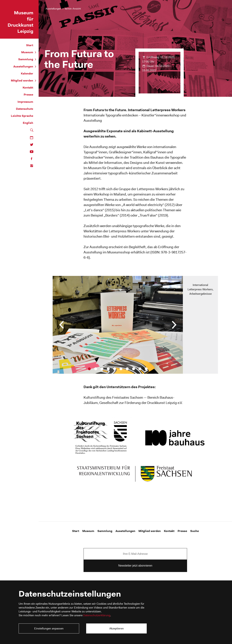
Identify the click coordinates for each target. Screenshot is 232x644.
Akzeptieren (117, 628)
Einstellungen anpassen (49, 628)
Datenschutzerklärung (97, 615)
